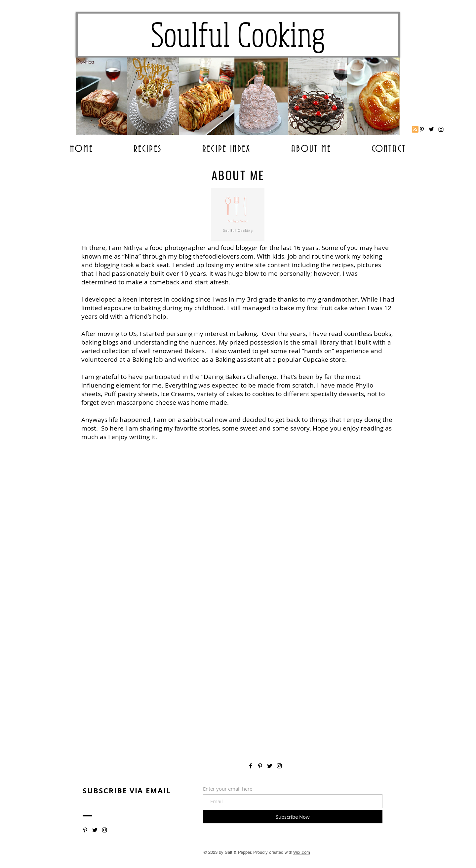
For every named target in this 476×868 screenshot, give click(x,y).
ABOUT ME (238, 175)
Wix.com (302, 852)
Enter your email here (228, 789)
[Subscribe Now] (293, 817)
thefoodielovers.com (223, 256)
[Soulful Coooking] (441, 129)
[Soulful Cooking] (422, 129)
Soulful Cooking (238, 35)
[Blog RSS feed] (415, 130)
